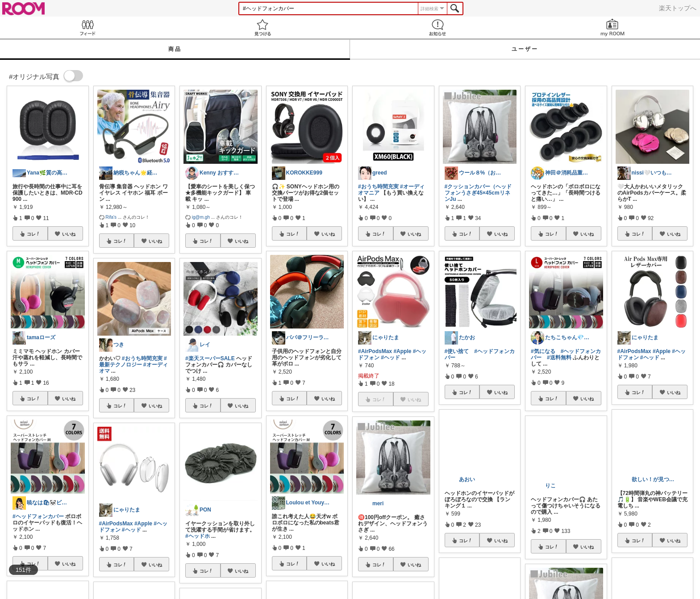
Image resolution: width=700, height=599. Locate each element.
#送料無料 (559, 358)
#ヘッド (131, 530)
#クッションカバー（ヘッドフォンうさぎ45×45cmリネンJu (478, 193)
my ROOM (612, 27)
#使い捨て (457, 351)
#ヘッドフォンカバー (38, 516)
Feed (87, 27)
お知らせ (437, 27)
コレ (33, 234)
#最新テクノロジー (133, 362)
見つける (262, 27)
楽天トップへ (678, 8)
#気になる (543, 351)
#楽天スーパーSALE (210, 358)
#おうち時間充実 (142, 358)
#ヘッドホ (198, 536)
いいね (69, 234)
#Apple (143, 524)
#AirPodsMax (116, 524)
